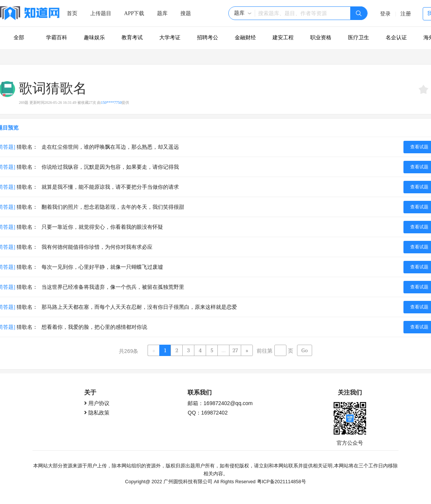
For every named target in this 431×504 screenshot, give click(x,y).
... (224, 350)
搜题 (186, 13)
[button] (243, 13)
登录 (385, 14)
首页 (72, 13)
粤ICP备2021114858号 (282, 481)
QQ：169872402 (208, 412)
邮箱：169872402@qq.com (220, 402)
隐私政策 (99, 412)
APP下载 (134, 13)
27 (235, 350)
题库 (162, 13)
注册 (406, 14)
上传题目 (101, 13)
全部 (19, 38)
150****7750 (111, 102)
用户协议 (99, 402)
